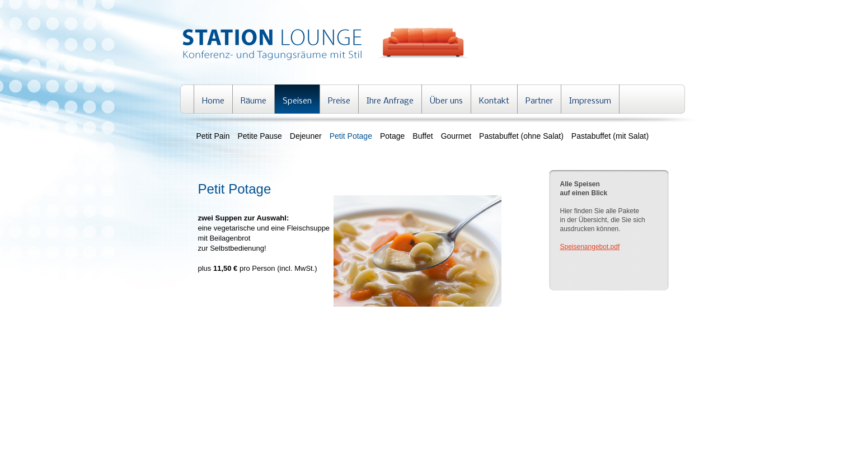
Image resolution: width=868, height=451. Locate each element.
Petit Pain (213, 136)
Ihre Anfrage (390, 101)
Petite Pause (259, 136)
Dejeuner (306, 136)
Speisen (297, 101)
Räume (254, 101)
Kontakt (494, 101)
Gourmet (456, 136)
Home (213, 101)
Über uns (446, 101)
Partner (539, 101)
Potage (392, 136)
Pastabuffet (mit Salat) (610, 136)
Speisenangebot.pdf (590, 247)
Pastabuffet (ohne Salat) (521, 136)
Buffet (423, 136)
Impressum (590, 101)
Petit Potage (351, 136)
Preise (339, 101)
